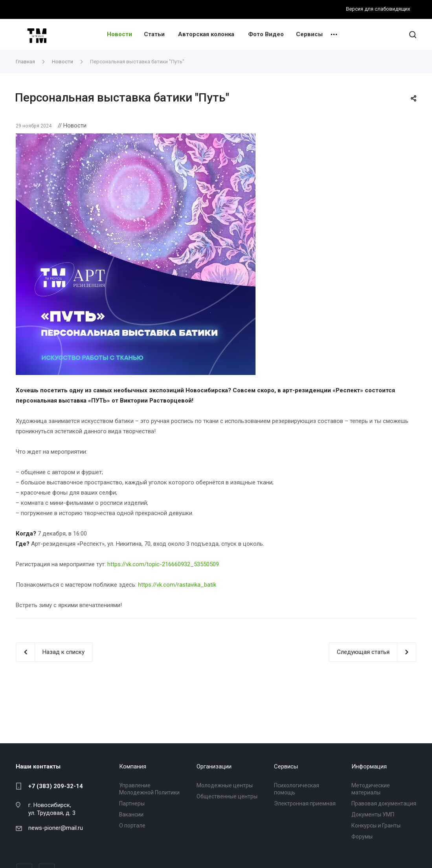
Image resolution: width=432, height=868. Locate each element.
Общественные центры (227, 796)
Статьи (154, 34)
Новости (119, 34)
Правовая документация (384, 803)
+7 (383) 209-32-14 (56, 786)
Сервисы (309, 34)
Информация (369, 766)
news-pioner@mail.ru (56, 828)
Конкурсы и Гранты (376, 826)
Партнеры (132, 803)
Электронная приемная (305, 803)
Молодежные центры (225, 785)
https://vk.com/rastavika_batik (177, 585)
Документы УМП (373, 814)
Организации (214, 766)
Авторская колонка (206, 34)
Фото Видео (266, 34)
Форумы (362, 837)
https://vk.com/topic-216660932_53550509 (163, 564)
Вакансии (131, 814)
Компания (133, 766)
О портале (132, 826)
